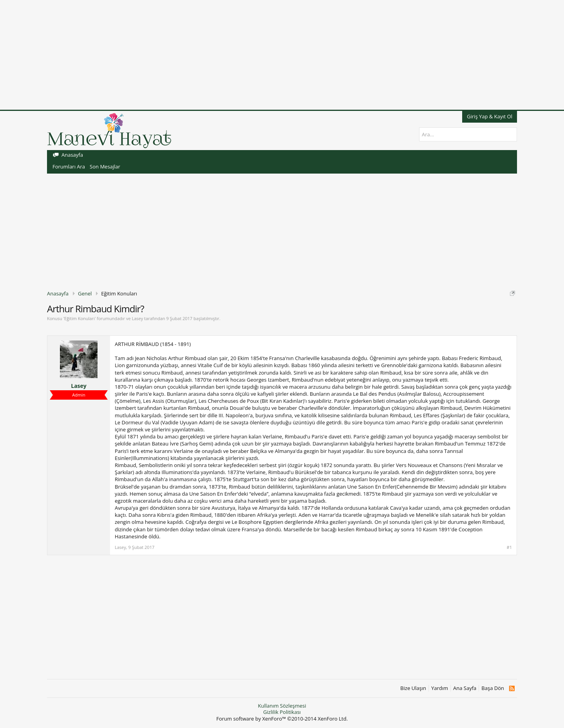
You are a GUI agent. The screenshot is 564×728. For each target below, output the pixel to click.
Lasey (137, 318)
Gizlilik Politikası (282, 712)
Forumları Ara (69, 167)
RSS (512, 688)
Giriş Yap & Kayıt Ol (490, 116)
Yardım (440, 688)
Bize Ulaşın (413, 688)
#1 (509, 547)
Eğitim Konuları (80, 318)
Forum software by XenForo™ (282, 719)
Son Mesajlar (105, 167)
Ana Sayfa (465, 688)
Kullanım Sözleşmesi (282, 706)
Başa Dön (493, 688)
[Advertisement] (235, 55)
